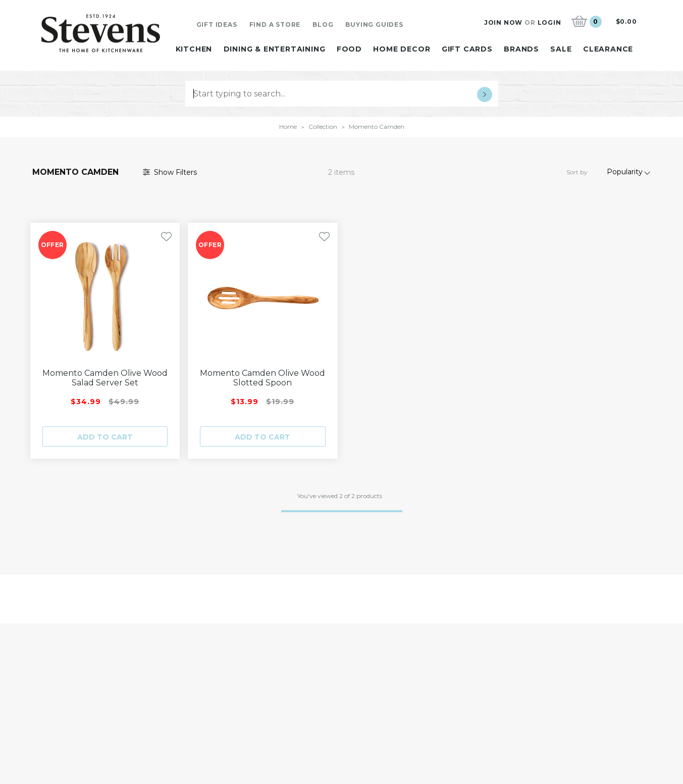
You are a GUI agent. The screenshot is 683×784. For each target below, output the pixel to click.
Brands (521, 49)
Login (549, 22)
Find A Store (275, 24)
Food (349, 49)
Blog (323, 24)
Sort (577, 172)
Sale (561, 49)
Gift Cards (467, 49)
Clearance (608, 49)
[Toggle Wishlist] (166, 237)
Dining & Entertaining (275, 49)
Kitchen (194, 49)
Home (288, 127)
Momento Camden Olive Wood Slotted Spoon (262, 378)
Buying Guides (374, 24)
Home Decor (402, 49)
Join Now (503, 22)
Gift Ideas (217, 24)
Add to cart (105, 437)
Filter (170, 172)
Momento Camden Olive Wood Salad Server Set (105, 378)
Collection (323, 127)
